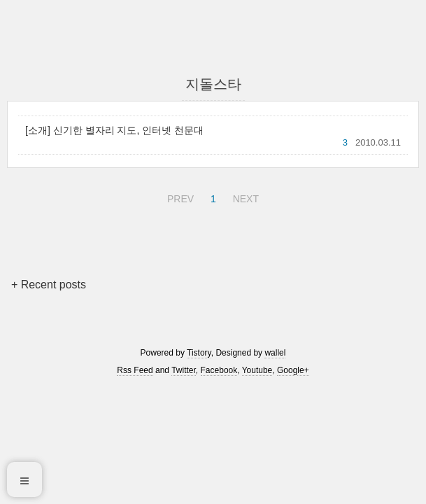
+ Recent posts (49, 285)
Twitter (184, 370)
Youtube (257, 370)
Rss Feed (135, 370)
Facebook (219, 370)
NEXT (244, 197)
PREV (179, 197)
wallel (275, 353)
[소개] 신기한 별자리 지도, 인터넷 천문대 (114, 130)
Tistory (199, 353)
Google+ (293, 370)
